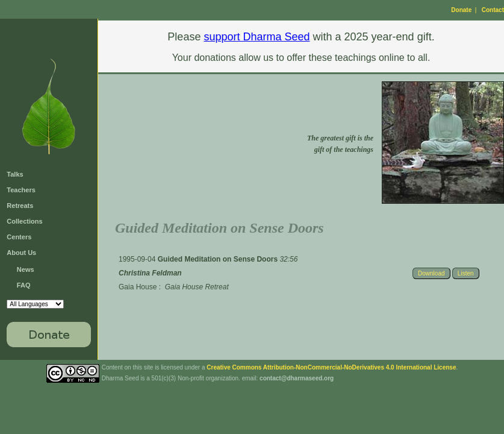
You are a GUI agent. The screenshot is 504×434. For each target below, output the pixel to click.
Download (431, 273)
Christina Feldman (150, 273)
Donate (461, 10)
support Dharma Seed (257, 37)
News (26, 269)
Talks (15, 174)
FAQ (24, 285)
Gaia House (138, 287)
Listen (466, 273)
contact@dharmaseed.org (297, 378)
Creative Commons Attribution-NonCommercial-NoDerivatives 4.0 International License (331, 367)
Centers (19, 237)
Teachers (21, 190)
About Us (21, 253)
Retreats (20, 206)
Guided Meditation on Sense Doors (219, 259)
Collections (24, 221)
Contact (493, 10)
